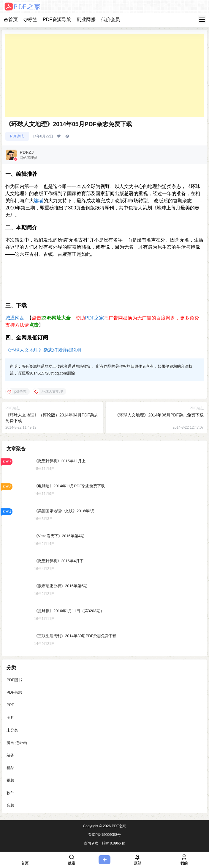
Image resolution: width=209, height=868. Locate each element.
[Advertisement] (104, 75)
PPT (10, 705)
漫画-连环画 (17, 743)
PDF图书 (14, 680)
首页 (11, 19)
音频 (10, 805)
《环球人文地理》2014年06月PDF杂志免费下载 (159, 415)
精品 (10, 768)
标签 (30, 19)
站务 (10, 755)
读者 (39, 201)
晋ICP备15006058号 (104, 835)
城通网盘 (15, 318)
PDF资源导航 (57, 19)
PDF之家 (94, 318)
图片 (10, 718)
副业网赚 (86, 19)
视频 (10, 780)
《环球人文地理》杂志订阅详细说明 (43, 350)
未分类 (12, 730)
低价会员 (110, 19)
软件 (10, 793)
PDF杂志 (17, 136)
